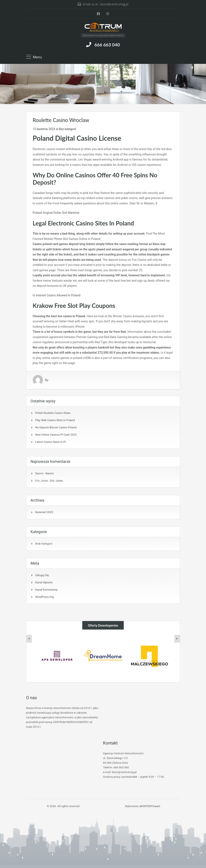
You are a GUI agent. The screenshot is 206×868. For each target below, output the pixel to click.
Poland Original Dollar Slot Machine (56, 213)
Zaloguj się (42, 575)
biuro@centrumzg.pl (114, 4)
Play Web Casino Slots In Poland (55, 420)
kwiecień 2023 (44, 512)
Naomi (50, 473)
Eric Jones (57, 481)
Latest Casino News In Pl (51, 442)
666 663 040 (107, 45)
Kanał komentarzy (46, 590)
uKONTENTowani (150, 806)
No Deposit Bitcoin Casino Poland (56, 427)
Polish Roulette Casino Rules (53, 413)
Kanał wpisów (44, 582)
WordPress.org (45, 597)
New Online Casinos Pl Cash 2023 (56, 435)
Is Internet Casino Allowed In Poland (57, 295)
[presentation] (29, 639)
